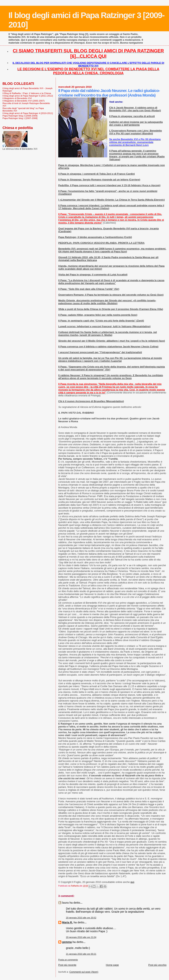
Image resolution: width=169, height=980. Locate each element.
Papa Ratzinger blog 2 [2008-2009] (20, 116)
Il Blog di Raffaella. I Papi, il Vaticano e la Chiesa (27, 93)
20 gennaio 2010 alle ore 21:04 (81, 937)
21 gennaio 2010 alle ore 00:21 (81, 954)
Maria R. (67, 922)
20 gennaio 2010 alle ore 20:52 (81, 918)
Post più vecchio (157, 965)
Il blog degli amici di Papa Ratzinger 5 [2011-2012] (28, 96)
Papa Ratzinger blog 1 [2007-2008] (20, 118)
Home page (112, 965)
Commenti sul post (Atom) (84, 972)
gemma (67, 942)
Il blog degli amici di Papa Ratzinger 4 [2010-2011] (28, 113)
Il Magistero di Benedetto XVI (17, 98)
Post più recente (67, 965)
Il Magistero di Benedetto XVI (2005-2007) (24, 101)
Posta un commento (68, 960)
